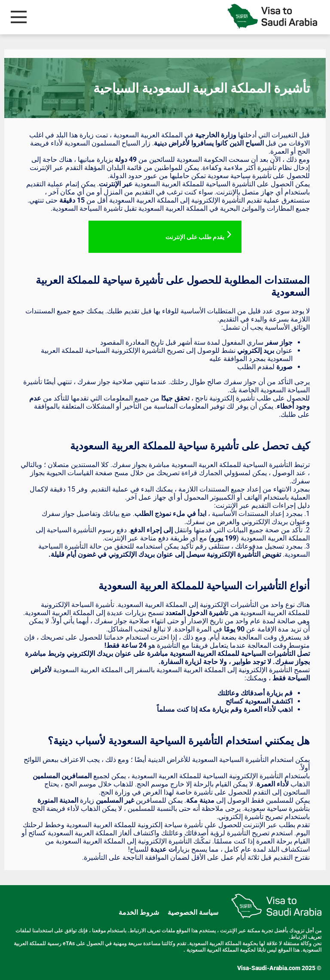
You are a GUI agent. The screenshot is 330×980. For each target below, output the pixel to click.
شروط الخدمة (139, 912)
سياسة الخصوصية (193, 912)
